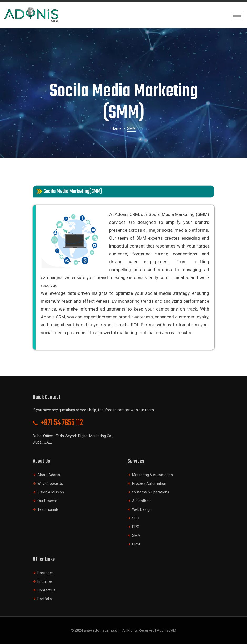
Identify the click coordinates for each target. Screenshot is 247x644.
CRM (136, 544)
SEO (136, 518)
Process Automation (149, 483)
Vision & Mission (51, 492)
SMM (136, 535)
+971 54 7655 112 (62, 423)
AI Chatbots (142, 501)
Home (117, 128)
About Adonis (49, 475)
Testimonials (48, 509)
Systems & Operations (151, 492)
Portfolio (45, 599)
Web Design (142, 509)
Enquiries (45, 581)
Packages (46, 573)
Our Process (47, 501)
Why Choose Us (50, 483)
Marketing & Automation (152, 475)
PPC (136, 527)
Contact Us (46, 590)
